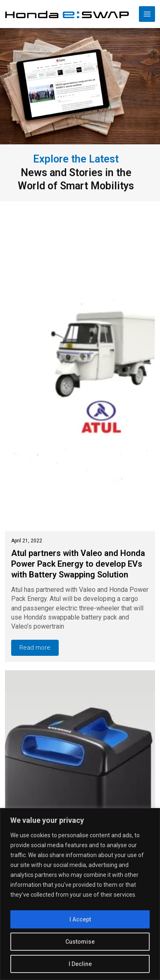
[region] (80, 894)
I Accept (80, 919)
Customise (80, 942)
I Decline (80, 964)
